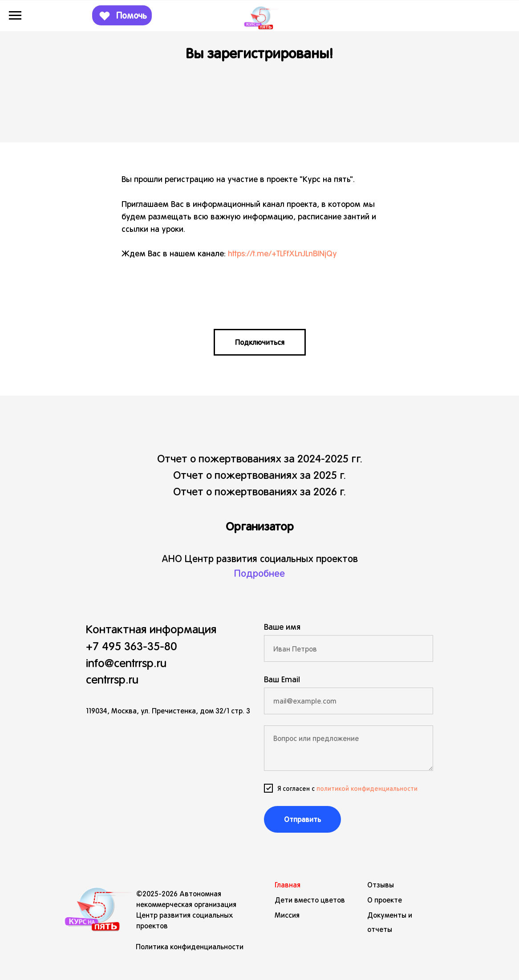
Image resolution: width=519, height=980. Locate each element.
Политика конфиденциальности (190, 946)
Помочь (132, 15)
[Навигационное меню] (15, 16)
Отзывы (381, 885)
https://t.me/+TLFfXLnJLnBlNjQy (282, 253)
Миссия (287, 915)
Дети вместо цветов (310, 900)
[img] (94, 905)
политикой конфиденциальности (367, 788)
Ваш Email (282, 679)
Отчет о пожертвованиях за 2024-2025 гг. (260, 458)
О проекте (385, 900)
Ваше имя (282, 626)
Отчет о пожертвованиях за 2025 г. (259, 474)
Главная (288, 885)
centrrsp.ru (112, 679)
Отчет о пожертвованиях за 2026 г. (259, 491)
